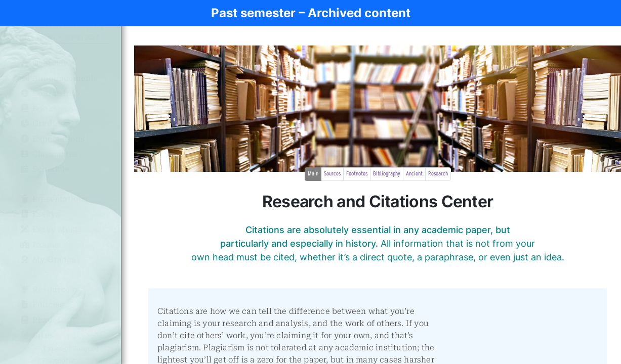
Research (438, 174)
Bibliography (387, 174)
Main (313, 174)
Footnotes (357, 174)
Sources (332, 174)
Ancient (414, 174)
